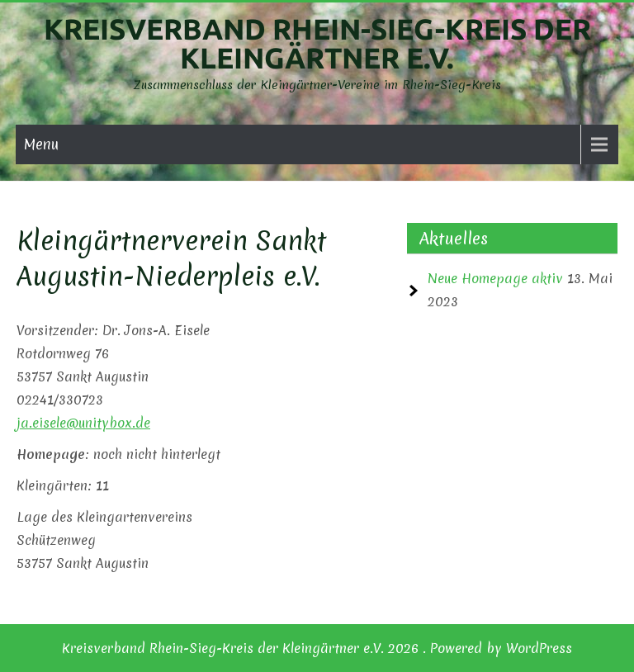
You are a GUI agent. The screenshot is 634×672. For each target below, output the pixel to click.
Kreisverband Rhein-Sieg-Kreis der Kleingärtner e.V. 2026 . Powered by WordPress (317, 648)
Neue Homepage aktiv (495, 278)
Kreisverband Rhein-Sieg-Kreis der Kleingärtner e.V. (317, 43)
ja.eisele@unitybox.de (83, 423)
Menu (41, 144)
